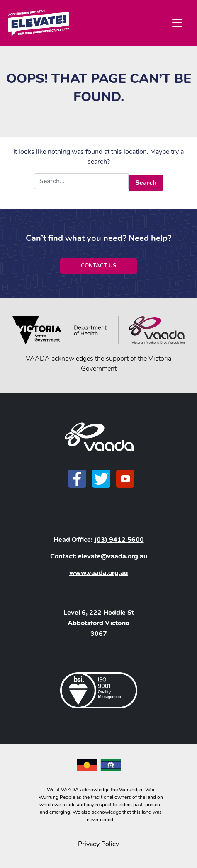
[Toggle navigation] (177, 23)
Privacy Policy (98, 844)
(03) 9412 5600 (119, 540)
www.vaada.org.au (98, 573)
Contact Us (98, 266)
